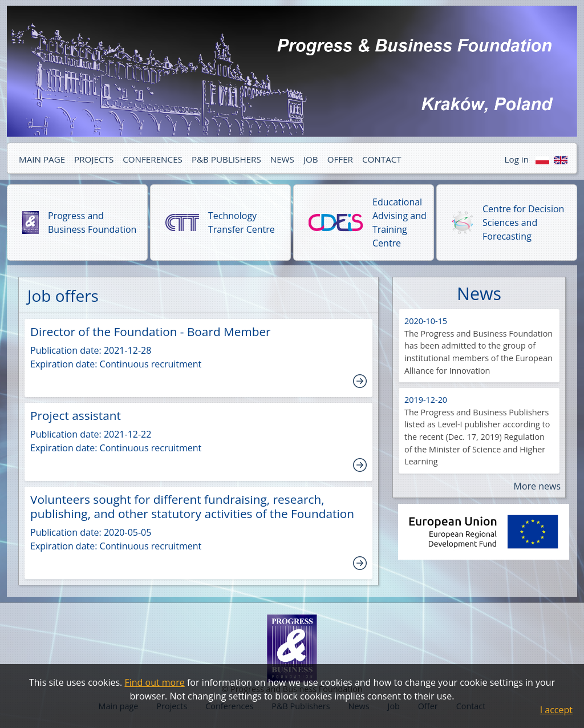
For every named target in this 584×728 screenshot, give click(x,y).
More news (537, 486)
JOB (311, 159)
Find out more (154, 682)
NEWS (282, 159)
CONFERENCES (153, 159)
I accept (556, 710)
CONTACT (382, 159)
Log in (517, 159)
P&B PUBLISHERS (226, 159)
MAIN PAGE (42, 159)
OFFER (340, 159)
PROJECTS (94, 159)
